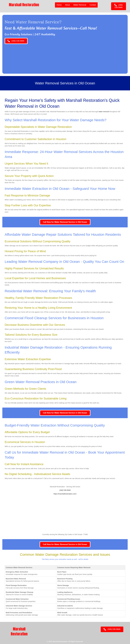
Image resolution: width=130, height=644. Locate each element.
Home (59, 5)
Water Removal (80, 5)
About (67, 5)
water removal (104, 112)
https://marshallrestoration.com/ (65, 494)
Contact (93, 5)
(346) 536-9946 (65, 490)
